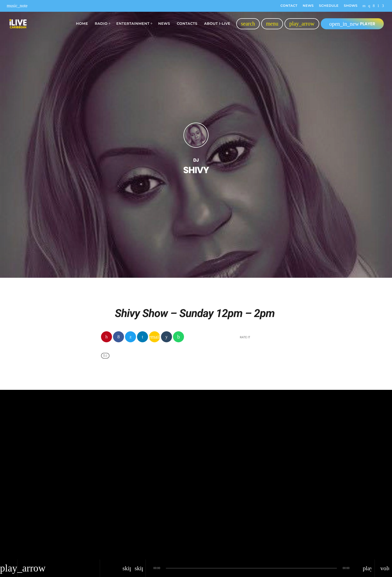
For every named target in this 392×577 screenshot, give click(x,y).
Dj (105, 356)
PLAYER (352, 24)
